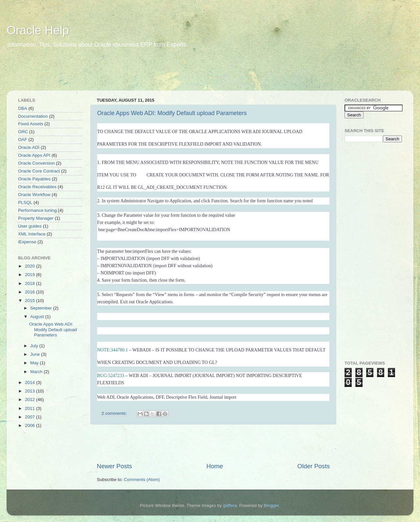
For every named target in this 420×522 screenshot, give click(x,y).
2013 (31, 391)
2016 (31, 292)
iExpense (27, 242)
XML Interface (32, 234)
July (35, 346)
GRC (23, 132)
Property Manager (36, 218)
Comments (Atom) (142, 480)
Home (215, 466)
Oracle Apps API (34, 155)
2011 (31, 408)
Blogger (271, 505)
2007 (31, 417)
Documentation (33, 116)
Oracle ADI (29, 147)
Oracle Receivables (37, 187)
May (35, 363)
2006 (31, 425)
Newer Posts (114, 466)
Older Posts (314, 466)
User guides (30, 226)
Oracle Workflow (34, 195)
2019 (31, 275)
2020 (31, 266)
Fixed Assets (31, 124)
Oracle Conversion (36, 163)
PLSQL (25, 202)
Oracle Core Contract (39, 171)
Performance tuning (37, 210)
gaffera (230, 505)
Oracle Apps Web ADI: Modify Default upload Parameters (172, 113)
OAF (23, 140)
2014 (31, 382)
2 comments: (115, 413)
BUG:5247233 (111, 376)
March (37, 372)
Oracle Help (38, 30)
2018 (31, 283)
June (36, 354)
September (42, 308)
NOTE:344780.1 (113, 350)
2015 (31, 301)
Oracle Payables (34, 179)
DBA (23, 108)
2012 (31, 400)
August (38, 317)
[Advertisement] (133, 74)
